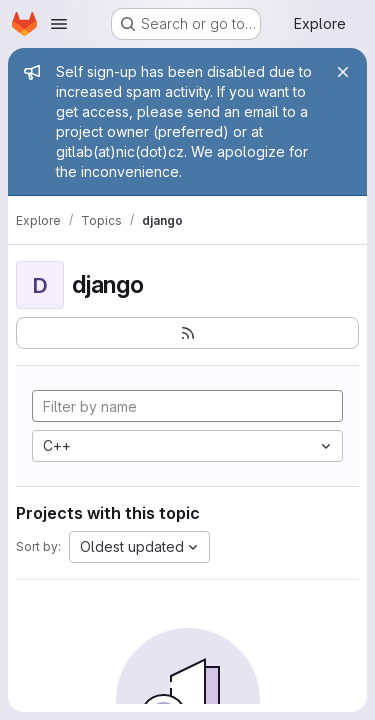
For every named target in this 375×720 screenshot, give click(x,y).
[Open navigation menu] (59, 24)
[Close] (343, 72)
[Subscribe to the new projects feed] (187, 333)
